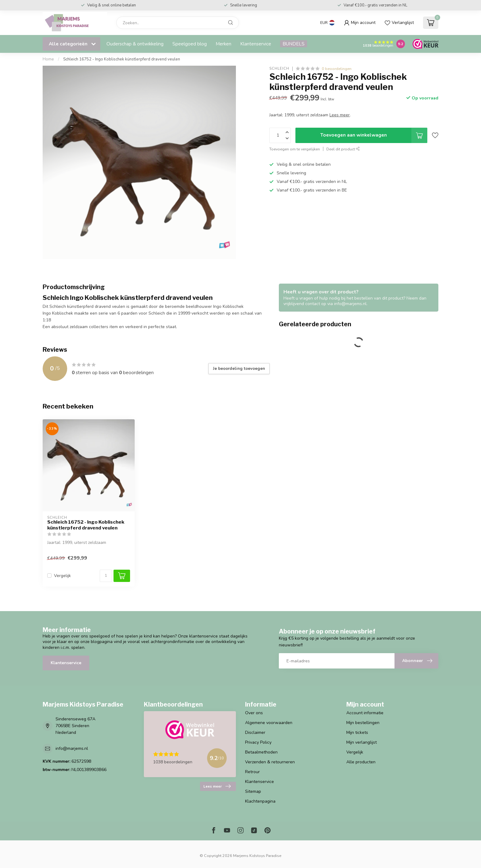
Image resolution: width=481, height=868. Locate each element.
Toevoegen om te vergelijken (295, 149)
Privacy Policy (258, 742)
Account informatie (365, 713)
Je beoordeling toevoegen (239, 369)
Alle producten (361, 762)
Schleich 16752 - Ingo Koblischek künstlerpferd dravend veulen (122, 59)
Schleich (279, 69)
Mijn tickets (357, 732)
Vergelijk (62, 576)
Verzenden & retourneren (270, 762)
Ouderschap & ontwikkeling (135, 44)
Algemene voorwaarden (269, 723)
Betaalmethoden (261, 752)
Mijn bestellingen (363, 723)
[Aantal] (106, 576)
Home (48, 59)
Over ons (254, 713)
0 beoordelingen (337, 69)
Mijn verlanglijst (362, 742)
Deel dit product (343, 149)
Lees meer (217, 786)
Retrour (252, 772)
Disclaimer (255, 732)
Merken (223, 44)
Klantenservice (256, 44)
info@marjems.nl (72, 748)
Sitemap (253, 791)
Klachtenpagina (260, 801)
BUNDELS (294, 44)
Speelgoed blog (190, 44)
